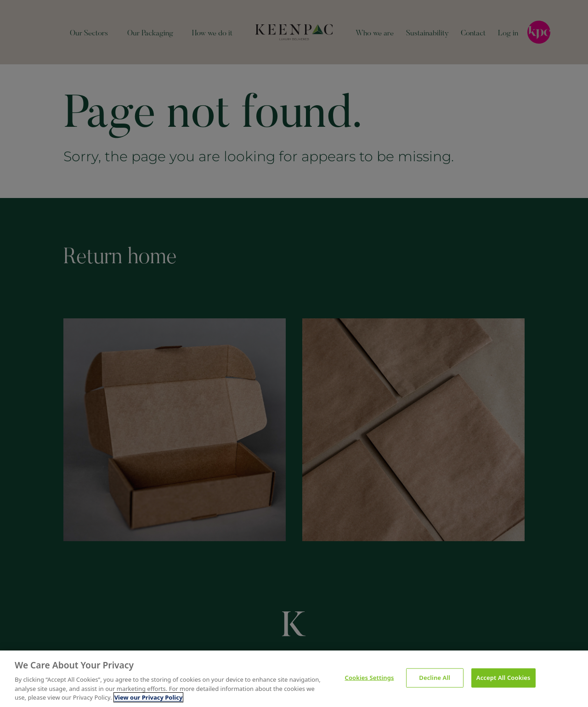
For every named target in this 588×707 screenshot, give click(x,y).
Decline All (435, 678)
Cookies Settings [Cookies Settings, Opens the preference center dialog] (370, 678)
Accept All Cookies (503, 678)
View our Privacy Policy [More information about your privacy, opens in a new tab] (149, 698)
